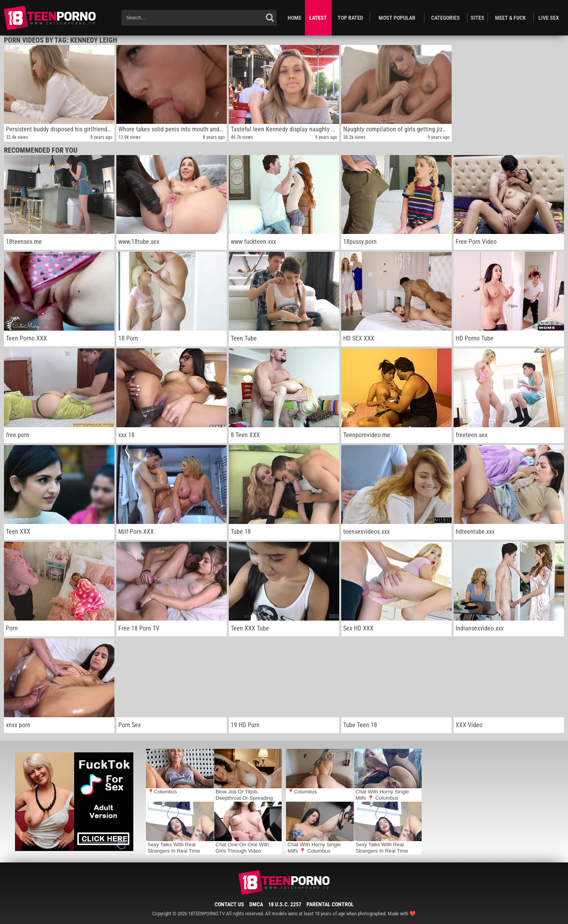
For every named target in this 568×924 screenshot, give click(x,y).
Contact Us (229, 904)
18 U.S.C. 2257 (285, 904)
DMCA (256, 904)
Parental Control (330, 904)
